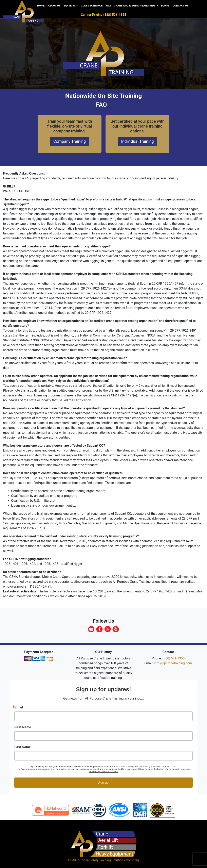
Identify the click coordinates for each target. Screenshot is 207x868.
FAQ (108, 6)
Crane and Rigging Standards (135, 6)
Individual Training (137, 141)
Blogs (165, 6)
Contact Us (181, 6)
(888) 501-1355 (174, 658)
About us (54, 6)
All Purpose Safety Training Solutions (99, 860)
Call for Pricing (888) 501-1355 (103, 15)
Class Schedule (92, 6)
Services (70, 6)
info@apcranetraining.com (173, 663)
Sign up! (104, 782)
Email (19, 707)
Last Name (23, 747)
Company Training (70, 141)
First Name (23, 727)
